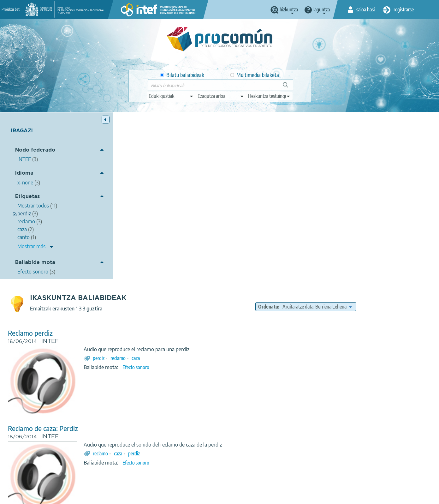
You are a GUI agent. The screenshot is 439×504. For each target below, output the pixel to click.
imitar (229, 382)
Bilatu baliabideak (182, 75)
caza (246, 192)
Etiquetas (27, 197)
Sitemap (272, 496)
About (99, 496)
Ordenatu (314, 140)
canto (246, 382)
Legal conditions (130, 496)
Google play (236, 471)
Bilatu (288, 87)
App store (181, 471)
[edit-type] (171, 96)
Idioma (24, 173)
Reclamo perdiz (140, 167)
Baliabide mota (35, 263)
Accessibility (243, 496)
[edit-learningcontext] (269, 96)
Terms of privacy (171, 496)
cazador (210, 382)
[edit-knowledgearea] (221, 96)
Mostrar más (31, 246)
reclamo (228, 192)
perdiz (208, 192)
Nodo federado (35, 150)
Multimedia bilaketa (255, 75)
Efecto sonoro (246, 201)
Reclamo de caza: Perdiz (153, 262)
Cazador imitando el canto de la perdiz (174, 357)
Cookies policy (209, 496)
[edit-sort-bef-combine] (363, 140)
